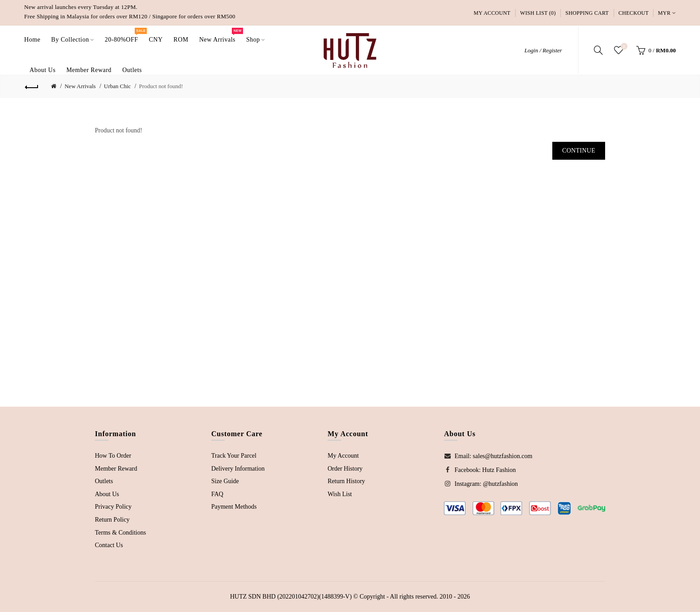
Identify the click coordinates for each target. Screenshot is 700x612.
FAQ (217, 494)
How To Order (113, 456)
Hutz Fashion (499, 470)
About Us (107, 494)
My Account (492, 13)
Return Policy (112, 520)
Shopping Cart (587, 13)
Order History (345, 469)
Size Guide (225, 481)
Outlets (104, 481)
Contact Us (109, 545)
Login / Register (543, 50)
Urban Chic (117, 86)
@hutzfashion (500, 484)
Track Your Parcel (234, 456)
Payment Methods (234, 507)
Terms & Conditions (120, 533)
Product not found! (161, 86)
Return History (346, 481)
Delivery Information (238, 469)
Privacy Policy (113, 507)
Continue (579, 151)
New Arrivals (80, 86)
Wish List (340, 494)
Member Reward (116, 469)
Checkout (634, 13)
